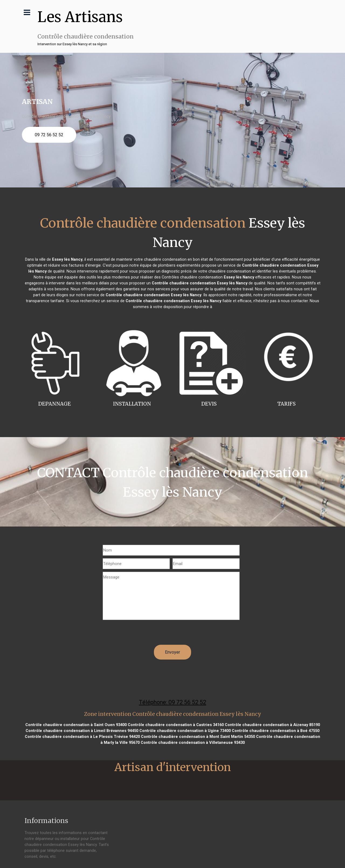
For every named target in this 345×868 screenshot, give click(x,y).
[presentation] (144, 634)
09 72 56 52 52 (49, 135)
